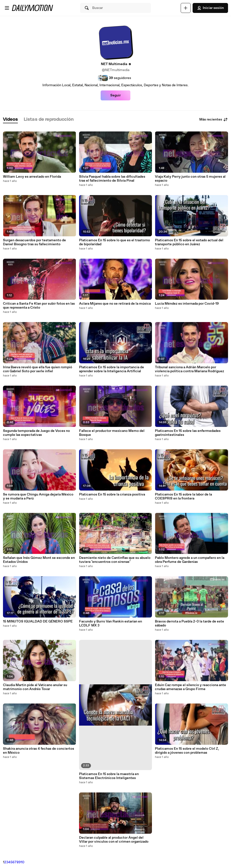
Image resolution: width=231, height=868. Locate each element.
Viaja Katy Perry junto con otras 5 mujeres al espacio (190, 179)
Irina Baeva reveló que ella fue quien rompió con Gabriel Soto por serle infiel (38, 369)
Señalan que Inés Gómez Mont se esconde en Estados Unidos (39, 560)
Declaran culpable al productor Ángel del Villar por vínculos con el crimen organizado (114, 840)
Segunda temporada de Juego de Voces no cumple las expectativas (36, 433)
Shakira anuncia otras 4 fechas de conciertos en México (39, 751)
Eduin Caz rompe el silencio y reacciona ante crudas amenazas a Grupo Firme (190, 687)
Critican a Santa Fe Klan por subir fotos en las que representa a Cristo (39, 306)
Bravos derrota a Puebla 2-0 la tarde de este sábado (189, 623)
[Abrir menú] (7, 8)
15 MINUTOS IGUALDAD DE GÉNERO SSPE (38, 621)
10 (23, 862)
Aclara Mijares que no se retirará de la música (115, 304)
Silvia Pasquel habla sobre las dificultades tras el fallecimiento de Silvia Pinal (112, 179)
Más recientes (214, 120)
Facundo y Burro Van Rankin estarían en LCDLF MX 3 (111, 623)
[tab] (10, 120)
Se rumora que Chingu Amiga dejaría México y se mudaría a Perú (38, 496)
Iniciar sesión (210, 8)
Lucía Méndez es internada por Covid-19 (187, 304)
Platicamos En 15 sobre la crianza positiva (112, 495)
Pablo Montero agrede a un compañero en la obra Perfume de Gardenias (190, 560)
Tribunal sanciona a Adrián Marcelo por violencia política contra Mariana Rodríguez (189, 369)
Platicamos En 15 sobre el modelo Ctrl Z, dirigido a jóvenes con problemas (187, 751)
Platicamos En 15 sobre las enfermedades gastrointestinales (188, 433)
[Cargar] (186, 8)
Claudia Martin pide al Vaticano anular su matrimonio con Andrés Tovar (35, 687)
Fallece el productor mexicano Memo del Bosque (112, 433)
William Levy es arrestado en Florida (32, 177)
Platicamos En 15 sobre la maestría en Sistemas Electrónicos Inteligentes (109, 776)
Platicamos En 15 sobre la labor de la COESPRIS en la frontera (183, 496)
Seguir (115, 95)
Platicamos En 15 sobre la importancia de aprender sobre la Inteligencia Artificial (112, 369)
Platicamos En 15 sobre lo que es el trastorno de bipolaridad (115, 242)
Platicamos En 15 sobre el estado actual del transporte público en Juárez (189, 242)
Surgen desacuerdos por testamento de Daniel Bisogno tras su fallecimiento (34, 242)
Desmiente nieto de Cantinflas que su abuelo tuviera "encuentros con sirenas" (115, 560)
